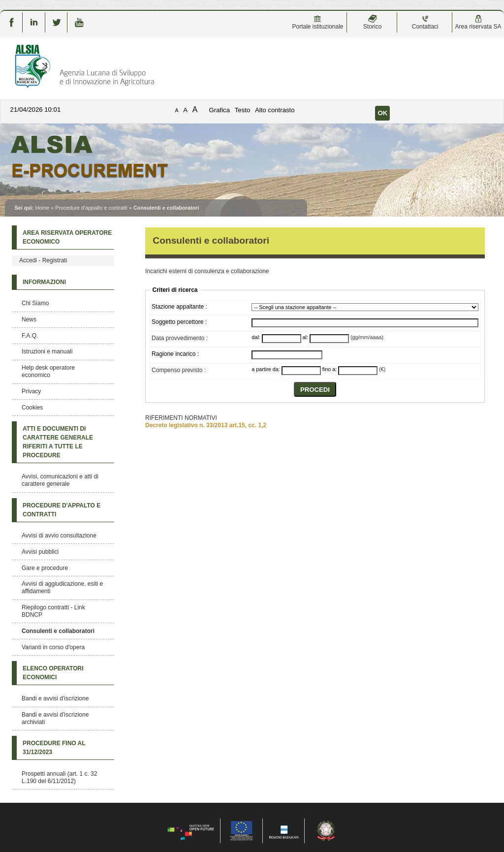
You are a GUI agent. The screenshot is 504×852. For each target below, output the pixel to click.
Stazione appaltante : (179, 307)
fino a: (330, 369)
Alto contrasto (275, 110)
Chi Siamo (35, 303)
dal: (256, 337)
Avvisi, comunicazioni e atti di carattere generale (60, 480)
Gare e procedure (45, 568)
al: (305, 337)
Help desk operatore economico (48, 371)
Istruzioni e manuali (47, 351)
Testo (243, 110)
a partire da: (266, 369)
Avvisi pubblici (40, 552)
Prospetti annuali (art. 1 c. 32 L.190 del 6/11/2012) (59, 777)
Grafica (220, 110)
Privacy (31, 391)
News (29, 319)
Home (42, 208)
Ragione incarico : (175, 354)
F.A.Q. (30, 336)
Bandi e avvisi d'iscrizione (55, 698)
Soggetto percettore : (179, 322)
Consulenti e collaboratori (58, 631)
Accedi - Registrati (43, 260)
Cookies (32, 408)
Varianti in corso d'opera (53, 647)
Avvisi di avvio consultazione (59, 536)
